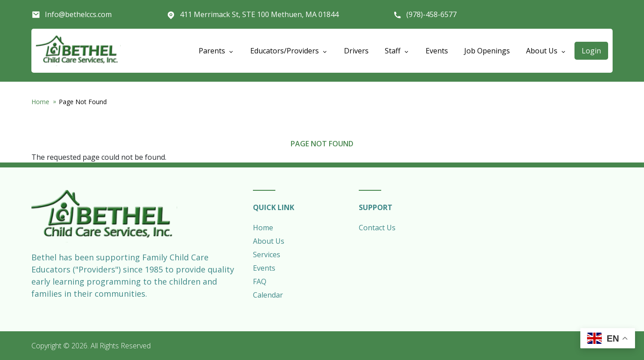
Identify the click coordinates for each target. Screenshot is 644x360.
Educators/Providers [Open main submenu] (289, 51)
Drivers (356, 51)
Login (591, 51)
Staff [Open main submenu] (397, 51)
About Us (269, 241)
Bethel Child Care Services (78, 51)
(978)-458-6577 (431, 14)
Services (267, 255)
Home (40, 102)
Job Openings (487, 51)
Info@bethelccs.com (78, 14)
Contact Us (377, 228)
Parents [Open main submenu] (216, 51)
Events (437, 51)
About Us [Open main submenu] (546, 51)
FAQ (260, 281)
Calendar (268, 295)
